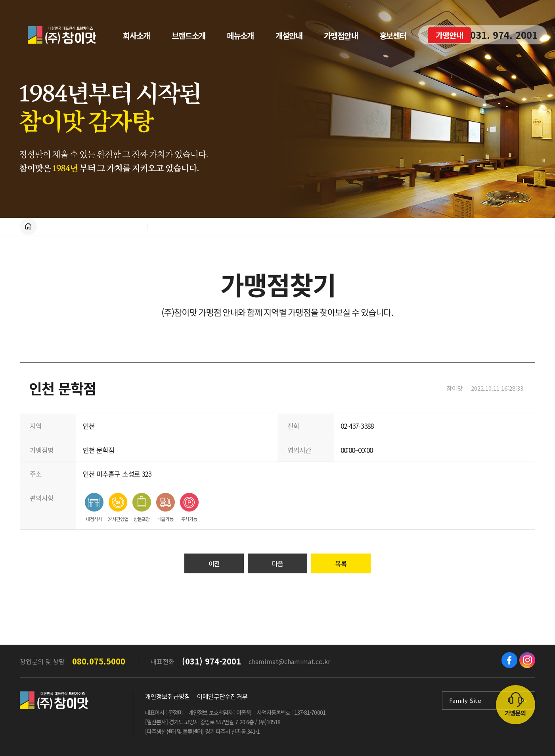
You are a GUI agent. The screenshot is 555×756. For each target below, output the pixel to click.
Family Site (465, 700)
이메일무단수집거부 (222, 696)
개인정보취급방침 (167, 696)
